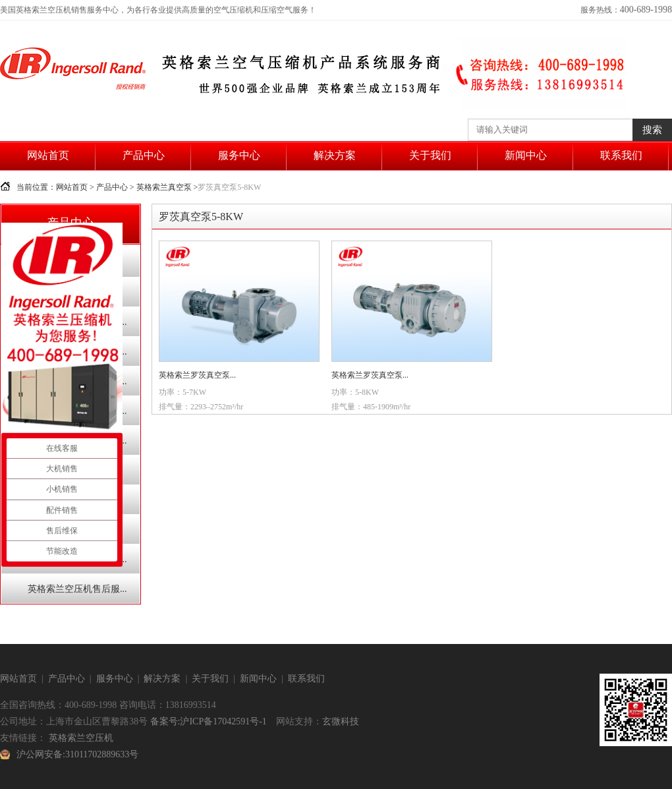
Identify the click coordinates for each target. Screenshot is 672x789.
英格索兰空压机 (81, 738)
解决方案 (335, 155)
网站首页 (48, 155)
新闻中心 (526, 155)
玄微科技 (341, 721)
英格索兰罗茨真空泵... (197, 375)
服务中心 (239, 155)
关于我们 (430, 155)
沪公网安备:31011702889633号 (77, 754)
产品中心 (144, 155)
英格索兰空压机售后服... (77, 589)
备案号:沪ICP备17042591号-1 (209, 721)
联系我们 (621, 155)
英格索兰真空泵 (164, 187)
